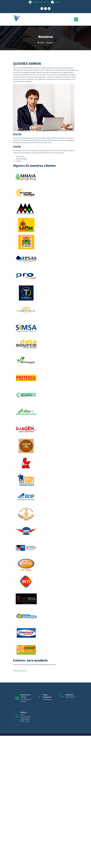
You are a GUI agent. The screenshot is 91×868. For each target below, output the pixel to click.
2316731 (58, 2)
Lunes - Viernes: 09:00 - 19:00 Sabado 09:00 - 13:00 (26, 723)
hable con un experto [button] (20, 694)
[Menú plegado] (76, 19)
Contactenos (47, 704)
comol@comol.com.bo (41, 2)
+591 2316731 (70, 702)
